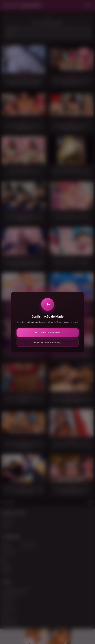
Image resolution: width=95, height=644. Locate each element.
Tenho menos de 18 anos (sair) (47, 342)
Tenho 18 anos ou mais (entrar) (47, 332)
